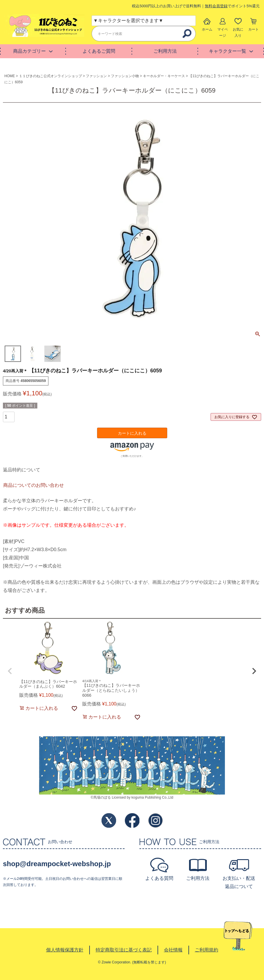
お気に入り (238, 32)
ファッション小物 (125, 76)
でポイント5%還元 (232, 6)
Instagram (155, 820)
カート (253, 29)
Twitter (109, 820)
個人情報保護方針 (65, 950)
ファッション (96, 76)
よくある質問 (159, 878)
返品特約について (22, 470)
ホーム (207, 29)
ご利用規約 (207, 950)
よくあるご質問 (99, 51)
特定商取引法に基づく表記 (124, 950)
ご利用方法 (165, 51)
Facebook (132, 820)
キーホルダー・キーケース (164, 76)
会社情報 (173, 950)
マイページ (223, 32)
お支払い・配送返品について (239, 882)
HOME (10, 76)
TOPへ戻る (238, 936)
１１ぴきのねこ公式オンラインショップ (50, 76)
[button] (10, 671)
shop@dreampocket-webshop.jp (57, 864)
